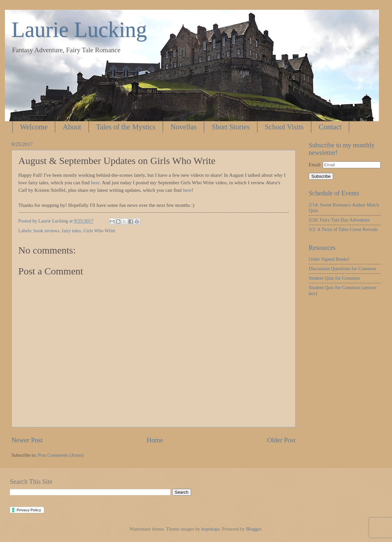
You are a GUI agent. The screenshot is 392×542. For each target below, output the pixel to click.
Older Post (281, 440)
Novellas (184, 127)
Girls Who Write (99, 231)
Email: (316, 165)
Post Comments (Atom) (61, 455)
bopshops (211, 529)
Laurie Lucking (79, 29)
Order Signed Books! (329, 259)
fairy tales (71, 231)
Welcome (34, 127)
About (72, 127)
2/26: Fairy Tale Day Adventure (339, 220)
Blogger (254, 529)
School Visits (284, 127)
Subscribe (321, 176)
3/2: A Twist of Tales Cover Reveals (343, 229)
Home (155, 440)
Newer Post (27, 440)
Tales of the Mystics (126, 127)
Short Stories (231, 127)
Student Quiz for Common (334, 278)
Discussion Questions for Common (342, 269)
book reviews (47, 231)
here (95, 182)
